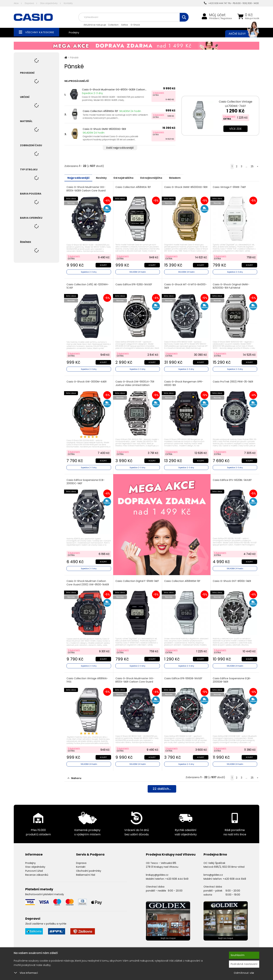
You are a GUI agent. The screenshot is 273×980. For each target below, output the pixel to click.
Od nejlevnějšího (163, 178)
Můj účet (217, 15)
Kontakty (68, 3)
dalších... (162, 786)
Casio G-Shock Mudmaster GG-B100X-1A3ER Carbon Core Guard (86, 189)
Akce (16, 3)
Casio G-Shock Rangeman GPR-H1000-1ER (184, 382)
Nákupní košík (252, 18)
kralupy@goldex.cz (157, 871)
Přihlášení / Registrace (221, 18)
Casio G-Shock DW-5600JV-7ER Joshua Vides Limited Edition (135, 382)
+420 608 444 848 (234, 875)
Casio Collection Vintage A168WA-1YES (88, 677)
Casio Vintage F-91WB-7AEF (230, 187)
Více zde (235, 129)
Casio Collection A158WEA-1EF (100, 111)
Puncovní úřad (34, 867)
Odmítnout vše (244, 973)
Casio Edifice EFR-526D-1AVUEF (134, 284)
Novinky (106, 178)
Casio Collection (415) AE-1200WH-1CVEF (88, 285)
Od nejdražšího (132, 178)
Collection (113, 25)
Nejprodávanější (80, 178)
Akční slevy (240, 34)
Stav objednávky (49, 3)
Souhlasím (238, 955)
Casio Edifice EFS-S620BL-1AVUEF (233, 478)
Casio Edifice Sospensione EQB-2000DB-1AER (232, 677)
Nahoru (74, 775)
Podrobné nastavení (244, 964)
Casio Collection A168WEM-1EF (183, 579)
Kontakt (81, 863)
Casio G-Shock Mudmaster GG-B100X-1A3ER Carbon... (114, 90)
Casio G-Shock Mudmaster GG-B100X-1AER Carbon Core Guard (135, 677)
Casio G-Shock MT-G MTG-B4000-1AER (186, 285)
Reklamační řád (86, 871)
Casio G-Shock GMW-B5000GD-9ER (104, 129)
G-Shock (135, 25)
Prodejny (74, 33)
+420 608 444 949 (177, 875)
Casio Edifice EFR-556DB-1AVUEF (184, 675)
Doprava (29, 3)
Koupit (103, 264)
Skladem (190, 178)
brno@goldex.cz (213, 871)
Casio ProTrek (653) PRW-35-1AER (233, 380)
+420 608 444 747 (216, 3)
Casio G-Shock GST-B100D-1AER (232, 579)
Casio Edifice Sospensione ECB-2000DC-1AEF (86, 480)
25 (252, 166)
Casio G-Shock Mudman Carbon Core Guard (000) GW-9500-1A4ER (88, 581)
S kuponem (158, 93)
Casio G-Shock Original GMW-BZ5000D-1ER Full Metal (231, 285)
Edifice (125, 25)
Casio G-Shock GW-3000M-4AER (87, 380)
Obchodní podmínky (89, 867)
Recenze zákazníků (37, 871)
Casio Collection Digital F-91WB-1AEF (138, 579)
